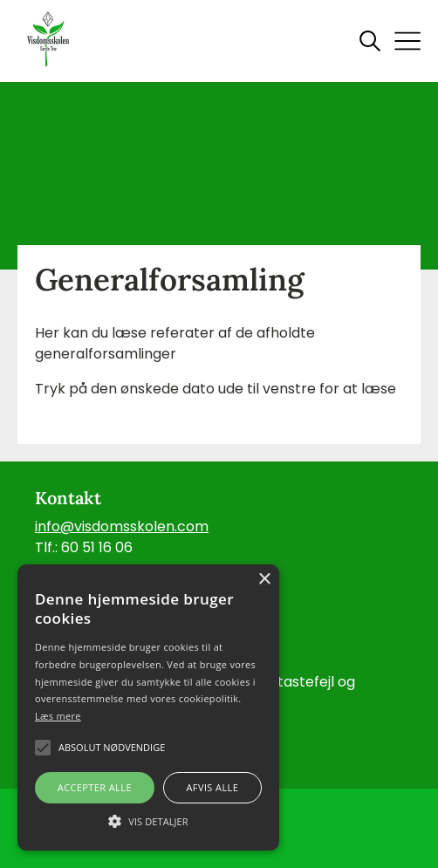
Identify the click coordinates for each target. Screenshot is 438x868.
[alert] (148, 707)
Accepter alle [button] (95, 787)
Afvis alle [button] (212, 787)
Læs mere (58, 716)
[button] (148, 820)
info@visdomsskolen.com (122, 526)
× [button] (264, 580)
